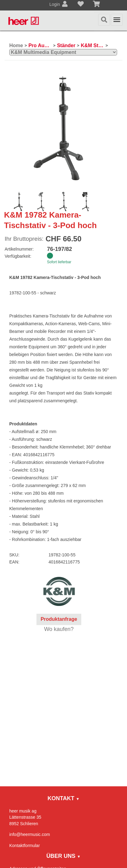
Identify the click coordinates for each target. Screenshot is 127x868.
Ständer (66, 45)
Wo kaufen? (59, 629)
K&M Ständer (92, 45)
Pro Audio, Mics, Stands (40, 45)
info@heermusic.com (30, 834)
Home (16, 45)
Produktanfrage (59, 619)
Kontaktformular (25, 845)
